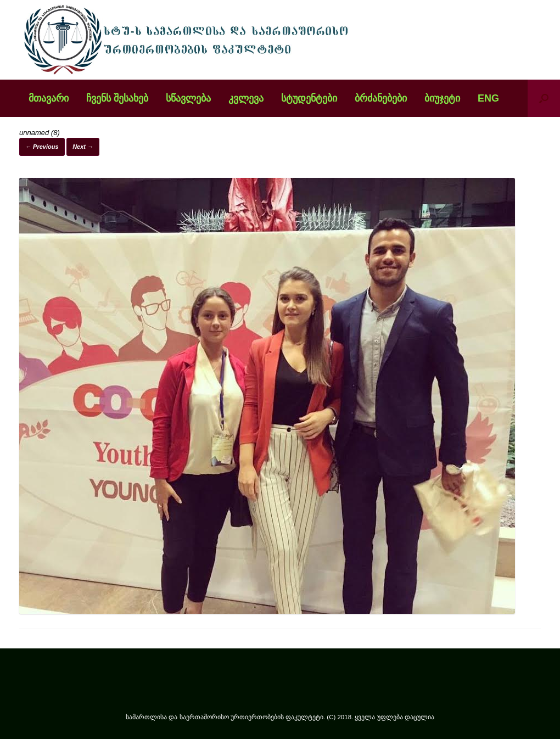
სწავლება (188, 98)
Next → (83, 147)
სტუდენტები (309, 98)
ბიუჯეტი (442, 98)
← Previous (42, 147)
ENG (488, 98)
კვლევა (246, 98)
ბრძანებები (381, 98)
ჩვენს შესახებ (117, 98)
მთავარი (49, 98)
